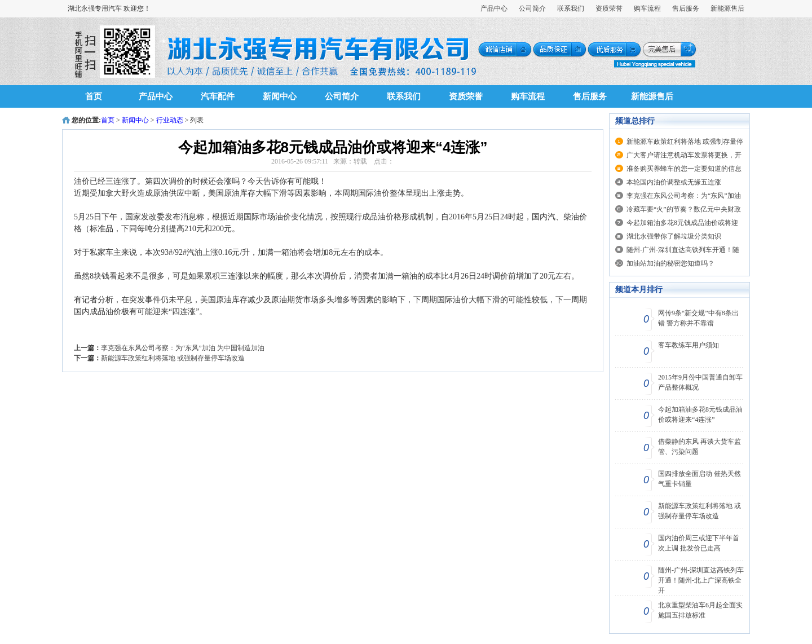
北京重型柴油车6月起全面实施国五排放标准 (700, 610)
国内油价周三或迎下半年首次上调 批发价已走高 (699, 543)
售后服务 (686, 8)
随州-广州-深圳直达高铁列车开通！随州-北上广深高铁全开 (701, 580)
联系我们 (571, 8)
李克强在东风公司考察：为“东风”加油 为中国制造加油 (183, 348)
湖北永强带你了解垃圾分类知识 (674, 236)
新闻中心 (280, 96)
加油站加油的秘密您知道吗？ (670, 263)
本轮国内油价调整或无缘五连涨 (674, 182)
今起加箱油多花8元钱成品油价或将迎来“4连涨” (700, 414)
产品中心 (494, 8)
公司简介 (532, 8)
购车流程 (647, 8)
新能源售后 (727, 8)
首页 (94, 96)
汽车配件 (218, 96)
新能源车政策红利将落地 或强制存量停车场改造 (173, 358)
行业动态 (170, 120)
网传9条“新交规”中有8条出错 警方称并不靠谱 (698, 318)
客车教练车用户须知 (689, 345)
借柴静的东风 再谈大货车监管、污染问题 (700, 447)
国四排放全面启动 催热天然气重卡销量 (700, 479)
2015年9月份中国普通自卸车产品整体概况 (700, 382)
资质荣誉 (609, 8)
